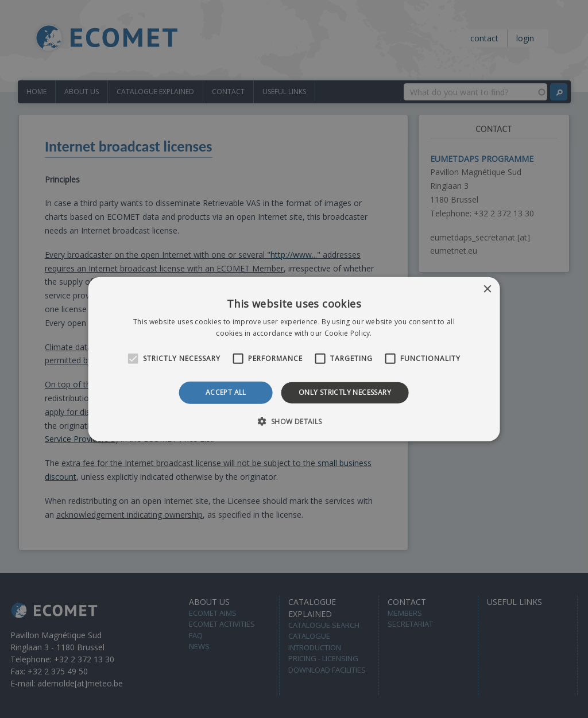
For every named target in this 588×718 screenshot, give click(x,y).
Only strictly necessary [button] (345, 392)
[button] (294, 421)
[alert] (294, 359)
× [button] (487, 289)
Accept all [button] (226, 392)
